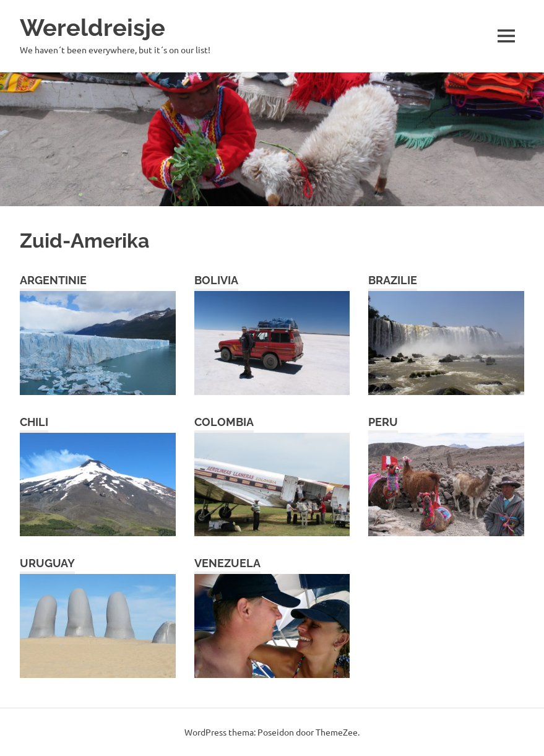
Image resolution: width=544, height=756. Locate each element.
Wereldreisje (93, 28)
